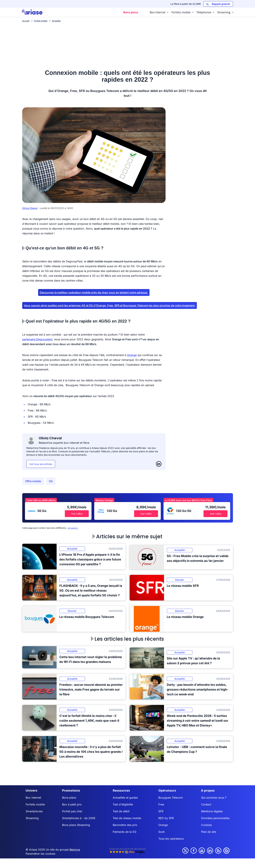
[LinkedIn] (159, 464)
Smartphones (34, 811)
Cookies (206, 825)
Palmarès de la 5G (125, 832)
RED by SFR (166, 818)
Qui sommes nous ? (214, 798)
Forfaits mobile (35, 804)
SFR (161, 811)
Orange (132, 355)
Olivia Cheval (30, 208)
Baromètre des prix (125, 825)
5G (51, 481)
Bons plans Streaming (76, 825)
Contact (206, 804)
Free (161, 804)
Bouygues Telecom (171, 798)
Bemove (75, 850)
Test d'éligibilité (123, 804)
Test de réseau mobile (127, 818)
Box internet (33, 798)
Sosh (162, 832)
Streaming (32, 818)
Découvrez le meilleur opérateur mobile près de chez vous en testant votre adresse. (94, 292)
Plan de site (209, 832)
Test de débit (121, 811)
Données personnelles (215, 818)
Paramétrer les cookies (40, 854)
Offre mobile (33, 481)
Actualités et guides (125, 798)
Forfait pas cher (72, 811)
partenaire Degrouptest (37, 339)
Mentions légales (212, 811)
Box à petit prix (72, 804)
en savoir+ (73, 528)
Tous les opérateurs (171, 839)
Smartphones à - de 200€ (79, 818)
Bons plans (69, 798)
